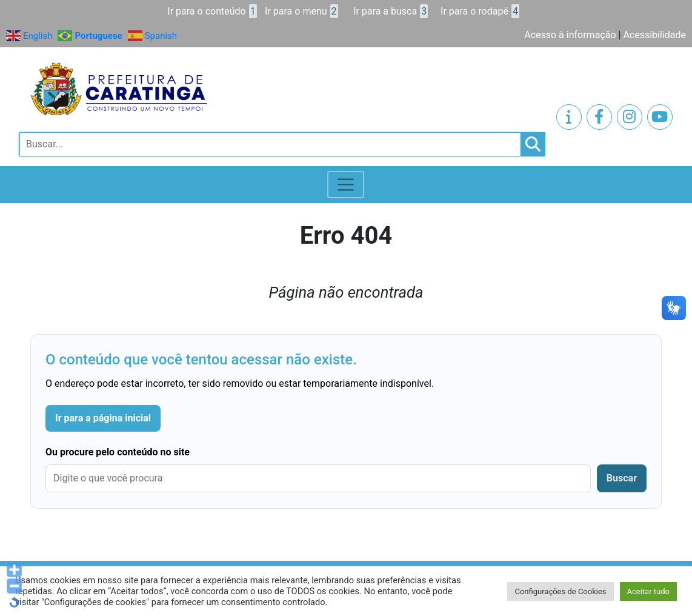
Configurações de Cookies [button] (560, 591)
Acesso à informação (570, 35)
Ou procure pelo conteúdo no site (118, 452)
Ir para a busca (391, 11)
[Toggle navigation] (346, 185)
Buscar (622, 478)
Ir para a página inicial (103, 418)
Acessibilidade (654, 35)
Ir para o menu (301, 11)
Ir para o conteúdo (212, 11)
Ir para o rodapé (480, 11)
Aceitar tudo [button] (648, 591)
